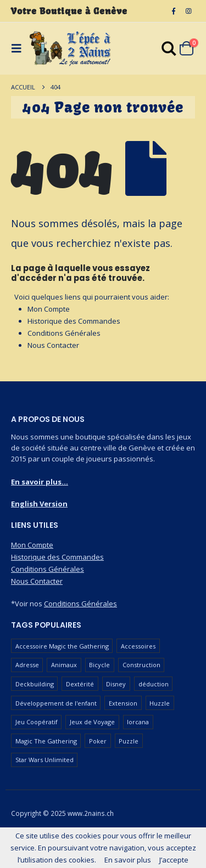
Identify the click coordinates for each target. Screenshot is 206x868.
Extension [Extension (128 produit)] (123, 703)
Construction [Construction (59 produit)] (141, 665)
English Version (39, 504)
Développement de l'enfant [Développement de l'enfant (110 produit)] (56, 703)
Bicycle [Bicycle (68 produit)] (99, 665)
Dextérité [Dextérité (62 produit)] (80, 684)
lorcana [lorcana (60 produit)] (138, 722)
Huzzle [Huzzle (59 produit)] (160, 703)
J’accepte (174, 860)
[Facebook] (174, 11)
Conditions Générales (64, 333)
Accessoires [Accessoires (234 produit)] (138, 646)
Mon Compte (49, 309)
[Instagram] (188, 11)
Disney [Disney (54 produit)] (116, 684)
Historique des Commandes (74, 321)
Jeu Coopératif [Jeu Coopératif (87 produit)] (37, 722)
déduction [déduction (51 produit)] (154, 684)
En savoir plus (128, 860)
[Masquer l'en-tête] (70, 49)
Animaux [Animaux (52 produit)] (64, 665)
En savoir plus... (40, 482)
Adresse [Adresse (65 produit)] (27, 665)
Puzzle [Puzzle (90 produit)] (129, 741)
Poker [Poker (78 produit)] (98, 741)
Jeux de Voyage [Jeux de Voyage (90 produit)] (92, 722)
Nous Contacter (53, 345)
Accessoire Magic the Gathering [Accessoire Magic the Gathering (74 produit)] (62, 646)
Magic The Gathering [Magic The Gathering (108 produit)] (46, 741)
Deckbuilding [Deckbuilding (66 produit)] (35, 684)
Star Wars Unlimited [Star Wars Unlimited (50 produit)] (44, 760)
